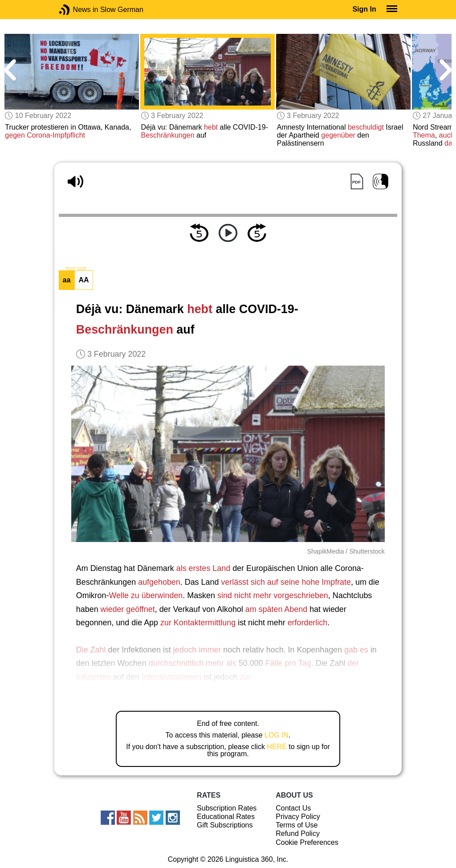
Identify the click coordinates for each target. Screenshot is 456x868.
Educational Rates (226, 817)
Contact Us (293, 808)
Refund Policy (298, 833)
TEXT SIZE (76, 269)
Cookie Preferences (307, 842)
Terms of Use (297, 825)
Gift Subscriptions (225, 825)
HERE (277, 747)
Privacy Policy (298, 817)
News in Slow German (78, 10)
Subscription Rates (227, 808)
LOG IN (277, 735)
